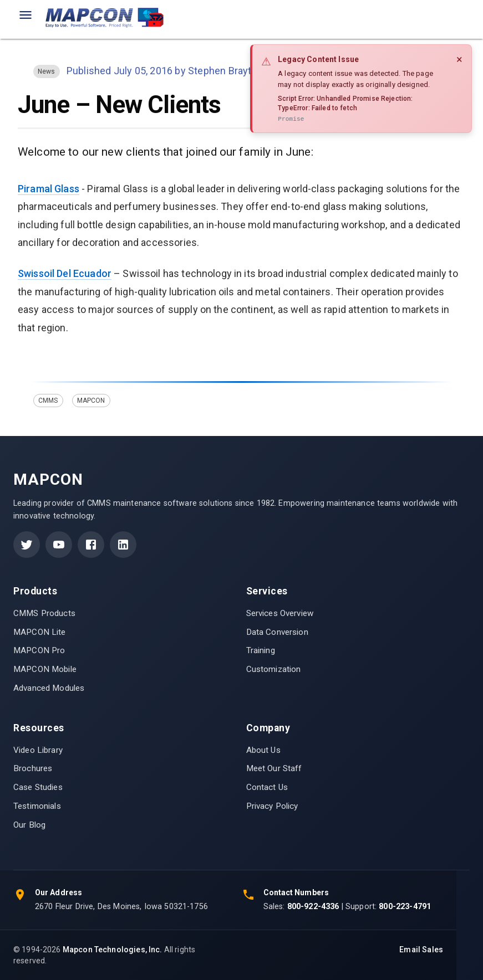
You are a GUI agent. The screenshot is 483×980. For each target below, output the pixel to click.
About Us (263, 750)
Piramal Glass (49, 189)
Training (261, 650)
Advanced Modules (49, 688)
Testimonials (37, 806)
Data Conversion (277, 632)
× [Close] (459, 59)
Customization (274, 669)
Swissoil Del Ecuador (65, 273)
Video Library (38, 750)
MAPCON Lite (40, 632)
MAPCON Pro (39, 650)
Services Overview (280, 613)
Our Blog (29, 825)
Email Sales (421, 950)
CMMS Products (44, 613)
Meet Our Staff (274, 768)
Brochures (33, 768)
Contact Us (267, 787)
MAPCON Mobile (45, 669)
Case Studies (38, 787)
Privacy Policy (272, 806)
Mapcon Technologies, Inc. (113, 950)
